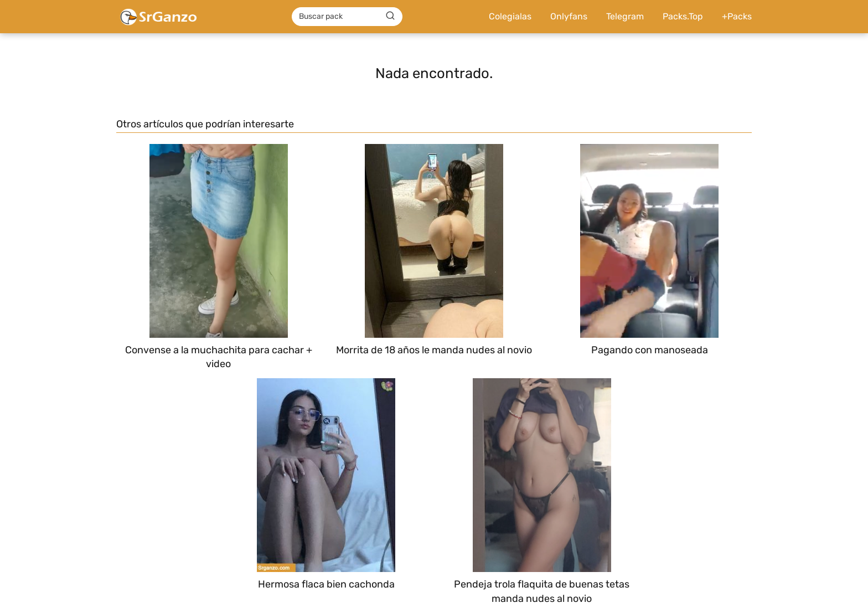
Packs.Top (683, 16)
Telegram (625, 16)
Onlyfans (569, 16)
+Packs (737, 16)
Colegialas (510, 16)
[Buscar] (390, 16)
